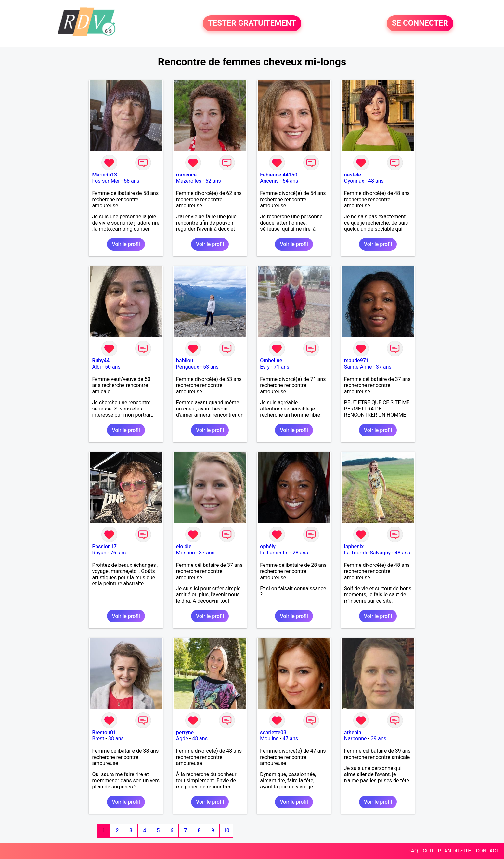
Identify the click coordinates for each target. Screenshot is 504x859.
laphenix (354, 547)
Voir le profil (126, 244)
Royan (99, 553)
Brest (98, 739)
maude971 (356, 361)
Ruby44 (101, 361)
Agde (182, 739)
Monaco (186, 553)
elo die (184, 547)
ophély (268, 547)
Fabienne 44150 (279, 175)
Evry (265, 367)
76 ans (118, 553)
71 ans (281, 367)
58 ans (132, 181)
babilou (185, 361)
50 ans (113, 367)
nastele (353, 175)
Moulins (269, 739)
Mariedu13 (104, 175)
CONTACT (487, 851)
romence (186, 175)
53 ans (211, 367)
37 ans (384, 367)
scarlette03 (273, 732)
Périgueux (188, 367)
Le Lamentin (274, 553)
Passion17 (104, 547)
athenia (353, 732)
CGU (428, 851)
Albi (96, 367)
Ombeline (271, 361)
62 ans (213, 181)
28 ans (300, 553)
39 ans (379, 739)
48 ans (376, 181)
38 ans (116, 739)
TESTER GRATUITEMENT (252, 23)
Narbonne (355, 739)
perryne (185, 732)
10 (226, 831)
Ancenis (269, 181)
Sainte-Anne (358, 367)
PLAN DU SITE (455, 851)
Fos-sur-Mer (106, 181)
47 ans (290, 739)
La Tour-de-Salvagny (367, 553)
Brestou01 (104, 732)
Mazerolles (189, 181)
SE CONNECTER (420, 23)
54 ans (291, 181)
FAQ (413, 851)
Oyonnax (354, 181)
